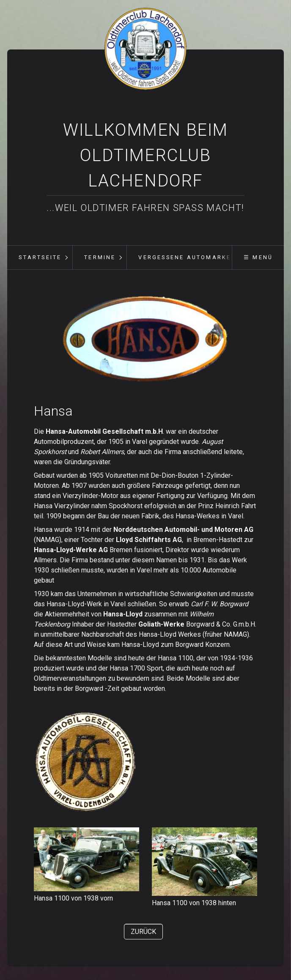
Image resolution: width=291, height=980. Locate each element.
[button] (143, 932)
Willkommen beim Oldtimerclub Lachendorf (145, 155)
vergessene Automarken (187, 257)
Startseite (40, 257)
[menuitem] (40, 257)
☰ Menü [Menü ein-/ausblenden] (258, 257)
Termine (100, 257)
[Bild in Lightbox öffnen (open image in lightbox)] (145, 339)
